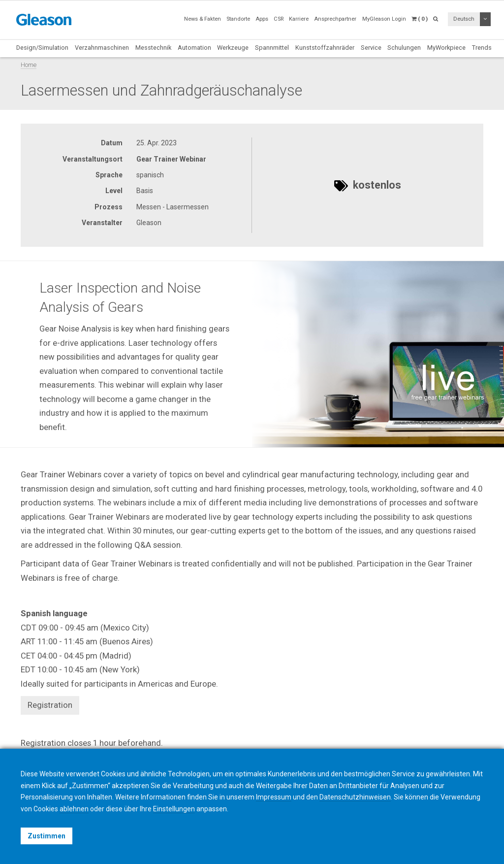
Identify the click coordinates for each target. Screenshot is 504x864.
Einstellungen (174, 809)
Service (371, 48)
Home (29, 65)
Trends (482, 48)
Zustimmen (47, 836)
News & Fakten (203, 19)
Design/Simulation (42, 48)
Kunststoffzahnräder (325, 48)
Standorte (238, 19)
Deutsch (464, 19)
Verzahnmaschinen (102, 48)
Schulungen (404, 48)
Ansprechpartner (335, 19)
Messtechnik (153, 48)
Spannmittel (272, 48)
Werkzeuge (233, 48)
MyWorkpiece (446, 48)
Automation (194, 48)
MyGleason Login (384, 19)
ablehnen (74, 809)
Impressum (274, 797)
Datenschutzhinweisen (355, 797)
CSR (279, 19)
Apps (262, 19)
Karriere (299, 19)
